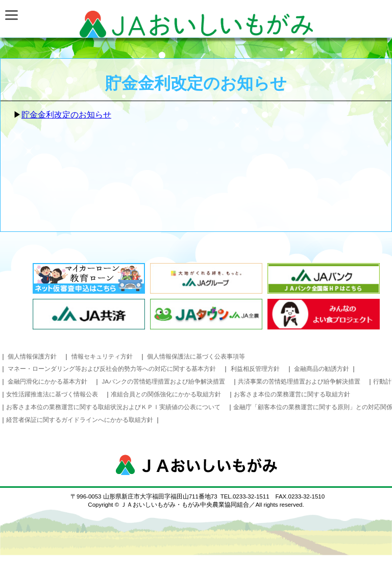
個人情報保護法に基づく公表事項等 (196, 357)
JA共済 (89, 314)
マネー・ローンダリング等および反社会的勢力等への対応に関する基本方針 (112, 369)
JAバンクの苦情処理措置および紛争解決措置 (164, 382)
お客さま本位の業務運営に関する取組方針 (292, 394)
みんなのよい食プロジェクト (324, 314)
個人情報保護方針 (32, 357)
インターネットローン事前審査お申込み (89, 278)
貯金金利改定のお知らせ (66, 115)
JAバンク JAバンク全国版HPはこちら (324, 278)
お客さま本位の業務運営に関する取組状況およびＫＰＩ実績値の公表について (113, 407)
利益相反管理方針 (255, 369)
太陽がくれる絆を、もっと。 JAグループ (206, 278)
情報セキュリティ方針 (102, 357)
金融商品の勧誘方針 (322, 369)
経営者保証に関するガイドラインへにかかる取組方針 (80, 420)
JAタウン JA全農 (206, 314)
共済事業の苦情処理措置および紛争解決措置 (299, 382)
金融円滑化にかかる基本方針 (47, 382)
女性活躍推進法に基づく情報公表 (52, 394)
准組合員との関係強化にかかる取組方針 (166, 394)
